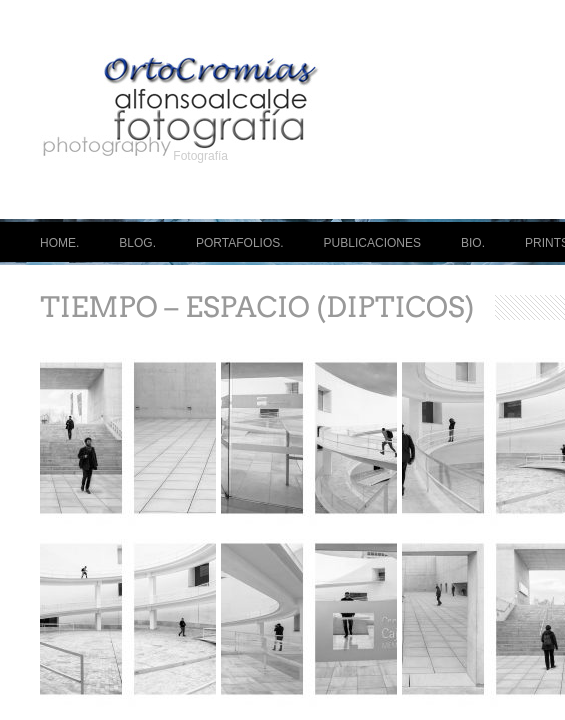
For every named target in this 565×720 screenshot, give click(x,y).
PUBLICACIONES (372, 243)
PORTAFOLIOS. (240, 243)
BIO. (473, 243)
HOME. (59, 243)
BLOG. (137, 243)
